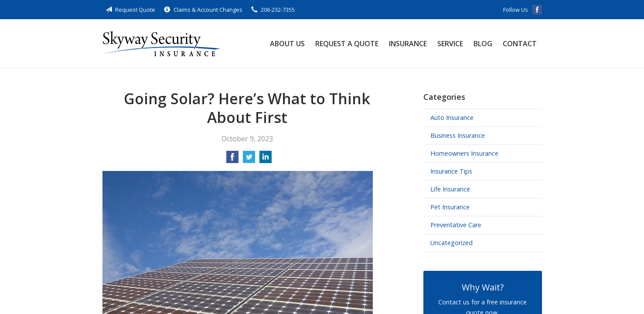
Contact (520, 44)
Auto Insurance (452, 118)
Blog (483, 44)
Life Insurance (450, 189)
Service (450, 44)
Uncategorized (451, 243)
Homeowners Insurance (464, 153)
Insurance (408, 44)
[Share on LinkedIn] (266, 160)
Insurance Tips (451, 171)
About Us (287, 44)
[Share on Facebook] (232, 160)
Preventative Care (456, 225)
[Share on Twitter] (249, 160)
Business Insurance (458, 135)
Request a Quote (347, 44)
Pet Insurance (450, 207)
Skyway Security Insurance (161, 44)
